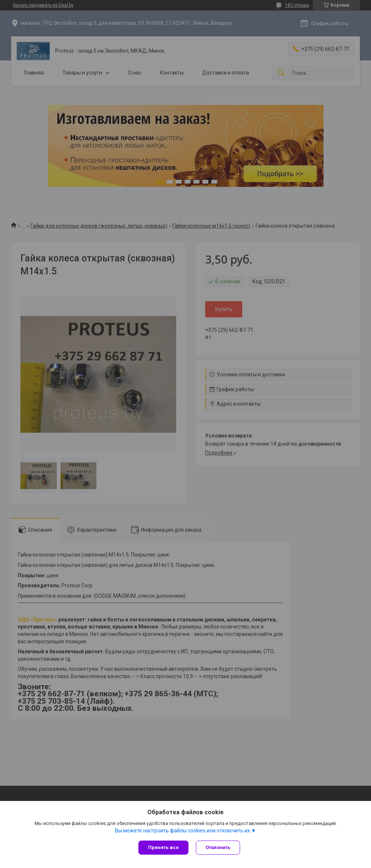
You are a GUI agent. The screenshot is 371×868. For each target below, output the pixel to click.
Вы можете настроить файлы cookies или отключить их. (183, 831)
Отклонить (218, 847)
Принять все (163, 847)
